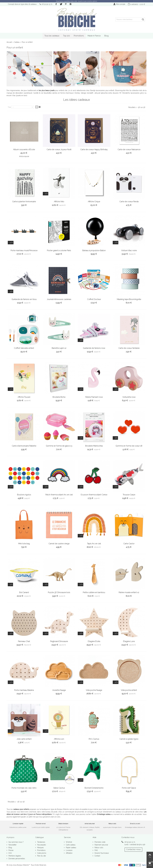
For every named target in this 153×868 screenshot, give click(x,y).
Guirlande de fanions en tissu (24, 299)
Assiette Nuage (59, 690)
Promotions (79, 36)
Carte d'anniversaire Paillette (24, 446)
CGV (10, 853)
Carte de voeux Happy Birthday (94, 149)
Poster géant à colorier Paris (59, 250)
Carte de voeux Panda (129, 202)
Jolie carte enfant (24, 739)
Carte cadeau (70, 845)
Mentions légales (14, 856)
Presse (11, 850)
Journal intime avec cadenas (59, 299)
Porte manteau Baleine (24, 690)
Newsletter (12, 845)
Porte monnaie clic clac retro (24, 788)
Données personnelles (16, 859)
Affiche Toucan (24, 397)
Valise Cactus (59, 788)
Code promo (41, 853)
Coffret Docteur (94, 299)
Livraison (69, 850)
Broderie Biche (59, 397)
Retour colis (99, 848)
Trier (9, 107)
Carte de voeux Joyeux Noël (59, 149)
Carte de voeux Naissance (129, 149)
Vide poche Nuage (94, 690)
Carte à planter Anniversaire (24, 202)
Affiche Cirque (94, 202)
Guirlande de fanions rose (94, 348)
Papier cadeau (71, 848)
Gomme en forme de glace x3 (59, 446)
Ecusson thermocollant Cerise (94, 495)
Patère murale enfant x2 (129, 592)
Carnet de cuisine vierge (59, 544)
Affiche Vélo (59, 202)
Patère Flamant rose (94, 397)
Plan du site (41, 856)
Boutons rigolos (24, 495)
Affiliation (69, 853)
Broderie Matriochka (94, 446)
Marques (40, 848)
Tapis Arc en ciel (94, 544)
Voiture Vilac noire (129, 250)
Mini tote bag (24, 544)
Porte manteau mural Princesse (24, 250)
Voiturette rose (129, 397)
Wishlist (69, 842)
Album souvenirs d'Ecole (24, 149)
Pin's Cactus (94, 739)
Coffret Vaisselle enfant (24, 348)
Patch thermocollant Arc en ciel (59, 495)
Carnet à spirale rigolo (129, 739)
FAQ (96, 850)
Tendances (41, 842)
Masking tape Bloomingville (129, 299)
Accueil (9, 42)
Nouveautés (41, 845)
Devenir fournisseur (101, 853)
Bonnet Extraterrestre (94, 788)
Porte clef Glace (129, 788)
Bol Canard (24, 592)
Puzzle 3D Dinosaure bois (59, 592)
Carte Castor (129, 544)
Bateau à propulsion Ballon (94, 250)
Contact (97, 856)
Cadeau (17, 42)
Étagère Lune (129, 641)
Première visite (100, 842)
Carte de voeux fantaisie (129, 348)
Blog (106, 36)
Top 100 (67, 36)
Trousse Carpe (129, 495)
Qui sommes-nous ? (16, 842)
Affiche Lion (59, 739)
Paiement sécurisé (101, 845)
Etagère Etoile (94, 641)
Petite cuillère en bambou (94, 592)
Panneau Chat (24, 641)
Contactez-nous (133, 849)
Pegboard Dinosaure (59, 641)
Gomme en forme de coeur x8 (129, 446)
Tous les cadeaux (52, 36)
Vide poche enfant (129, 690)
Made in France (94, 36)
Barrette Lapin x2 (59, 348)
